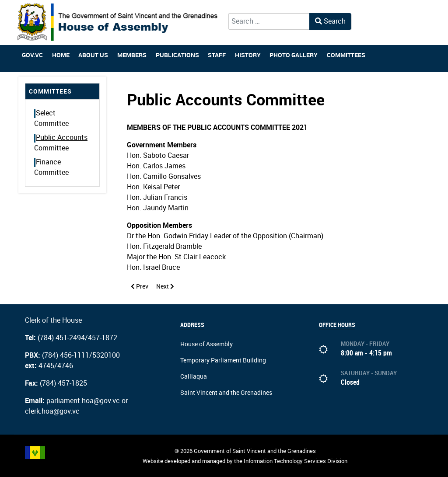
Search (330, 21)
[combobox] (269, 21)
